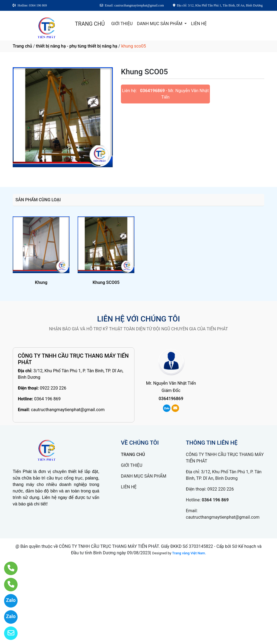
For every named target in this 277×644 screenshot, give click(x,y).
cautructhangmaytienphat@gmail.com (68, 410)
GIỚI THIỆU (122, 24)
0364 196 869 (47, 399)
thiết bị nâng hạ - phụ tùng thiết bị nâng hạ (77, 46)
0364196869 (152, 91)
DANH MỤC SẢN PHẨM (160, 24)
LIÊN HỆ (199, 24)
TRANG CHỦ (90, 24)
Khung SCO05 (106, 282)
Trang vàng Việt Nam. (189, 553)
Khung (41, 282)
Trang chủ (22, 46)
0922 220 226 (53, 388)
